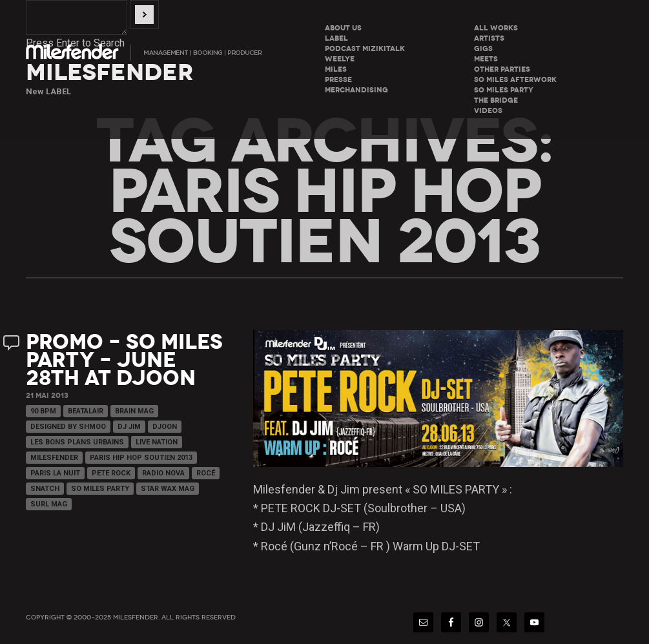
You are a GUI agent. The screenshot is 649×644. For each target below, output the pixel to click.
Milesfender (54, 458)
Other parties (502, 69)
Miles (336, 69)
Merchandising (356, 90)
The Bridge (496, 100)
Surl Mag (49, 504)
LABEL (336, 38)
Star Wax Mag (168, 489)
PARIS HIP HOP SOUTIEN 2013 (141, 458)
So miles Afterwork (515, 80)
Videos (488, 111)
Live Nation (157, 442)
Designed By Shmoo (68, 427)
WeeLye (340, 59)
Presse (338, 80)
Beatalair (86, 411)
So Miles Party (100, 489)
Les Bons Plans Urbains (77, 442)
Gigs (483, 49)
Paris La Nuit (55, 473)
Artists (489, 38)
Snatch (45, 489)
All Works (496, 28)
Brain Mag (134, 411)
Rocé (206, 473)
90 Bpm (43, 411)
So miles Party (504, 90)
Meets (486, 59)
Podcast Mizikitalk (365, 49)
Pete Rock (111, 473)
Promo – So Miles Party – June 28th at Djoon (124, 360)
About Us (343, 28)
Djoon (165, 427)
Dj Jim (129, 427)
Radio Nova (163, 473)
